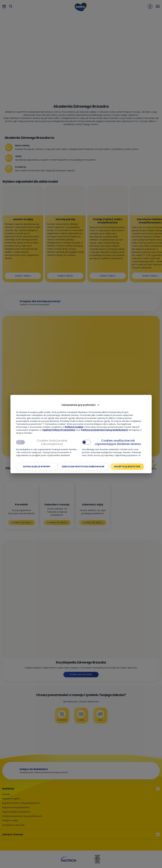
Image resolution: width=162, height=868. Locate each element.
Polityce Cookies (74, 427)
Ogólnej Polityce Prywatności (59, 430)
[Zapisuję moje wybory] (37, 467)
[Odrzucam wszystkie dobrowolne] (83, 467)
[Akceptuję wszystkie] (127, 467)
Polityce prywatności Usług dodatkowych (105, 430)
